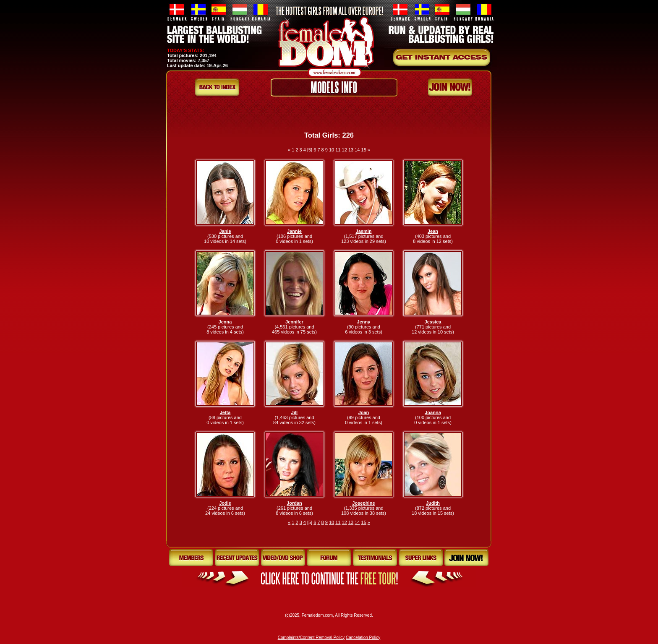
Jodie (225, 503)
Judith (433, 503)
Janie (225, 231)
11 (338, 150)
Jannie (294, 231)
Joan (364, 412)
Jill (294, 412)
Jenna (225, 322)
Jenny (364, 322)
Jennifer (294, 322)
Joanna (433, 412)
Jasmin (364, 231)
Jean (433, 231)
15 (364, 150)
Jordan (294, 503)
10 (332, 150)
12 (345, 150)
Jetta (225, 412)
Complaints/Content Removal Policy (311, 637)
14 (357, 150)
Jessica (433, 322)
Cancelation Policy (363, 637)
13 (351, 150)
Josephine (363, 503)
